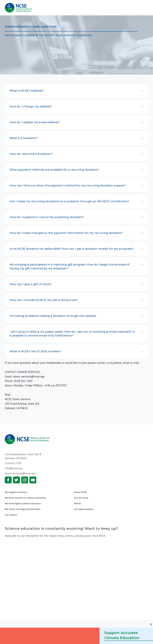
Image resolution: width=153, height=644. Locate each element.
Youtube (33, 480)
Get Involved (81, 498)
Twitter (16, 480)
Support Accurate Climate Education (122, 635)
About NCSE (80, 492)
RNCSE (77, 504)
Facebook (8, 480)
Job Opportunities (84, 509)
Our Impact (11, 515)
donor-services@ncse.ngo (29, 376)
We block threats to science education (25, 498)
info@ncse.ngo (14, 468)
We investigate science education (23, 504)
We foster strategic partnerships (23, 509)
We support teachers (16, 492)
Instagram (25, 480)
